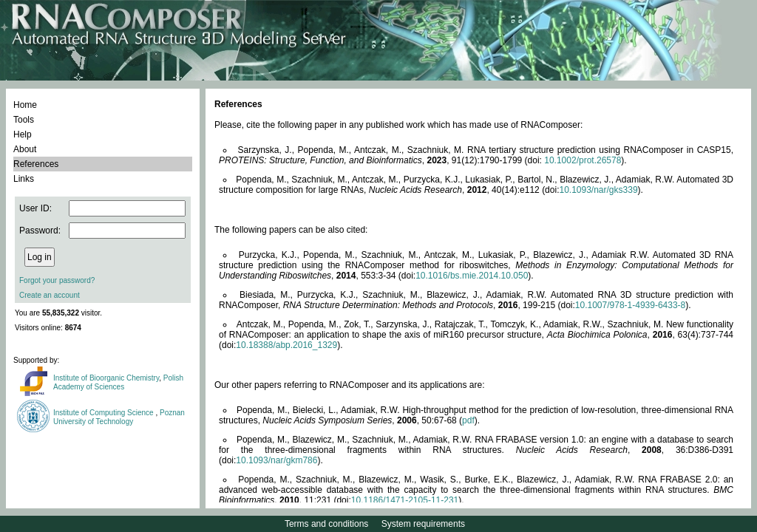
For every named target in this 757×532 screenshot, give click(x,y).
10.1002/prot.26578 (583, 160)
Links (24, 179)
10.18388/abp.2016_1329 (286, 345)
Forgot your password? (57, 280)
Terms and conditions (326, 524)
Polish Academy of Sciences (118, 382)
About (25, 149)
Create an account (50, 295)
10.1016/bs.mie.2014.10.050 (472, 276)
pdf (468, 420)
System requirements (423, 524)
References (36, 164)
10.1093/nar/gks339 (598, 190)
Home (25, 105)
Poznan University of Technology (119, 417)
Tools (24, 120)
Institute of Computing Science (104, 413)
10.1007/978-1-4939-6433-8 (630, 305)
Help (23, 134)
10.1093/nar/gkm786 (276, 460)
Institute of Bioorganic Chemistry (106, 378)
